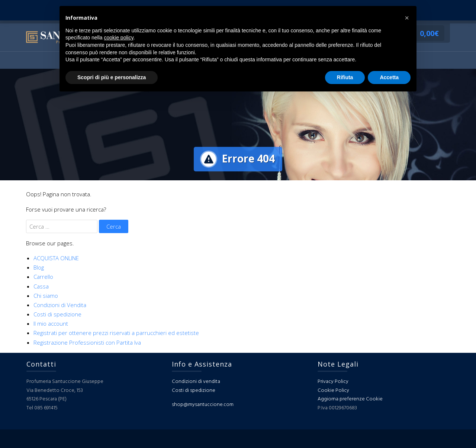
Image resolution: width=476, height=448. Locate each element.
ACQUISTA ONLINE (56, 258)
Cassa (41, 286)
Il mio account (51, 323)
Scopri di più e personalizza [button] (112, 77)
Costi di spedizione (57, 314)
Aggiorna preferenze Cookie (350, 399)
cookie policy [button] (119, 38)
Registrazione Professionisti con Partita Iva (87, 342)
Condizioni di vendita (196, 382)
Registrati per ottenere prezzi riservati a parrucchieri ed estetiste (116, 333)
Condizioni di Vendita (60, 305)
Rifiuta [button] (345, 77)
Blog (39, 267)
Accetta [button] (389, 77)
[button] (407, 18)
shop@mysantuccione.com (203, 405)
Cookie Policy (333, 391)
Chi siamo (46, 296)
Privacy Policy (333, 382)
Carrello (43, 277)
